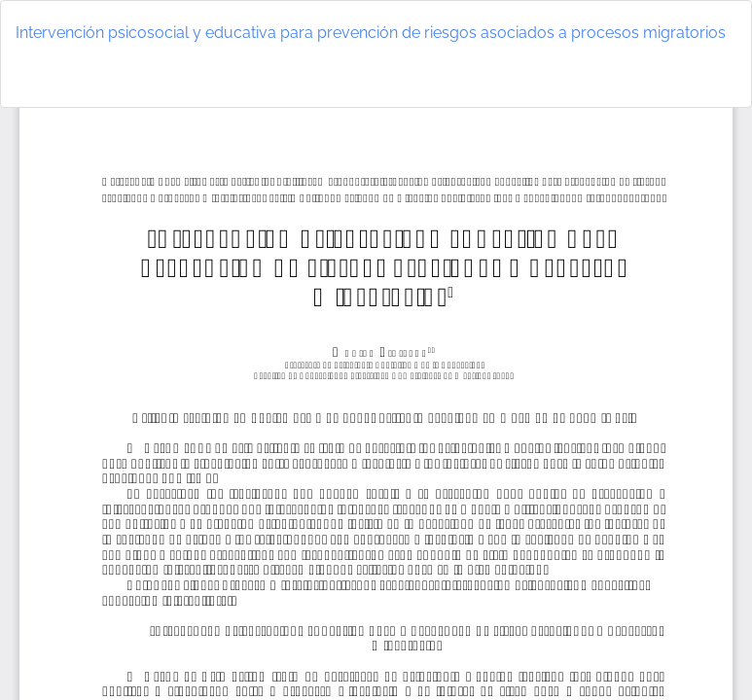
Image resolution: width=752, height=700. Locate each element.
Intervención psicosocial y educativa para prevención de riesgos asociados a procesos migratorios (371, 33)
